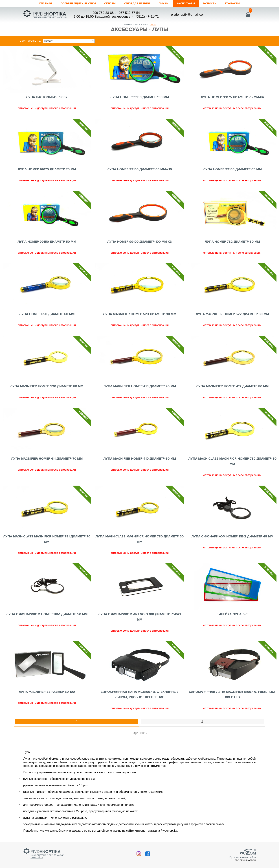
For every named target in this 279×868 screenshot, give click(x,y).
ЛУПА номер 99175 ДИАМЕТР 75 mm (47, 169)
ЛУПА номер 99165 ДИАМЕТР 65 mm (232, 169)
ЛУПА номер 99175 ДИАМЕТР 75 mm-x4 (232, 97)
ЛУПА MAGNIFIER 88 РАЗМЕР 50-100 (47, 692)
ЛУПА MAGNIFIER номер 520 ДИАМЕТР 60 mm (47, 386)
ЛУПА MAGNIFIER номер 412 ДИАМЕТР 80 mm (232, 386)
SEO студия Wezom (245, 860)
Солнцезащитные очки (72, 4)
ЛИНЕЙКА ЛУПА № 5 (232, 614)
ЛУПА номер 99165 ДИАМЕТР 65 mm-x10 (139, 169)
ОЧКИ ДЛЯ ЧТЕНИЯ (138, 4)
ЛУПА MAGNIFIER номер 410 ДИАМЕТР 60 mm (140, 459)
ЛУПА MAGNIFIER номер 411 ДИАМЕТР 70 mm (47, 459)
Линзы (167, 4)
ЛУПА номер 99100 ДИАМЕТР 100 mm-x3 (139, 242)
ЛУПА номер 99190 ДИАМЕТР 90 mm (139, 97)
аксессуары (141, 25)
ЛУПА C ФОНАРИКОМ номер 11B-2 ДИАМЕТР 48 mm (232, 537)
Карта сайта (37, 857)
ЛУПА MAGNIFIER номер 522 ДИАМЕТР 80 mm (232, 314)
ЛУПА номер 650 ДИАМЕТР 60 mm (47, 314)
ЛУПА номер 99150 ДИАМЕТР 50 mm (47, 242)
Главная (36, 4)
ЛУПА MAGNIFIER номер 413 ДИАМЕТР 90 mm (140, 386)
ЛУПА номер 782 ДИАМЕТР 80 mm (232, 242)
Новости (218, 4)
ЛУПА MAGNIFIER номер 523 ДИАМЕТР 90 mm (140, 314)
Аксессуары (191, 4)
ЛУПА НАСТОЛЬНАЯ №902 (47, 97)
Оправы (108, 4)
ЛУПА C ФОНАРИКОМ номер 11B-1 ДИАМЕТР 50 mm (47, 614)
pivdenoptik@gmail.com (188, 15)
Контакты (242, 4)
